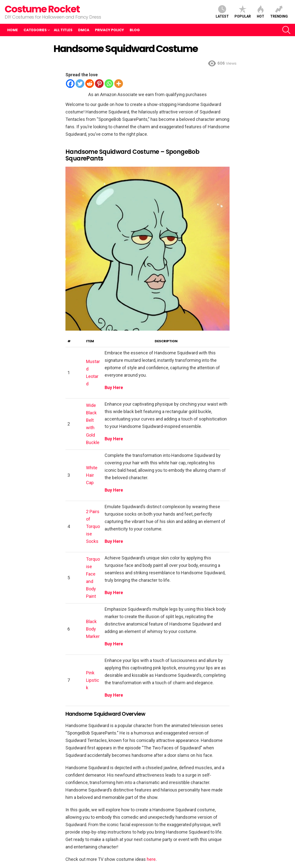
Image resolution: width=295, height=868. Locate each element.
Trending (279, 12)
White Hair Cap (92, 475)
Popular (243, 12)
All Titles (63, 30)
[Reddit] (90, 84)
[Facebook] (70, 84)
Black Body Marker (93, 629)
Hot (261, 12)
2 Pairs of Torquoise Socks (93, 526)
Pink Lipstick (93, 680)
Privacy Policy (109, 30)
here (151, 859)
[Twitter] (80, 84)
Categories (35, 30)
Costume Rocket (42, 9)
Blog (135, 30)
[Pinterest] (99, 84)
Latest (222, 12)
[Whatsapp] (109, 84)
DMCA (84, 30)
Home (13, 30)
